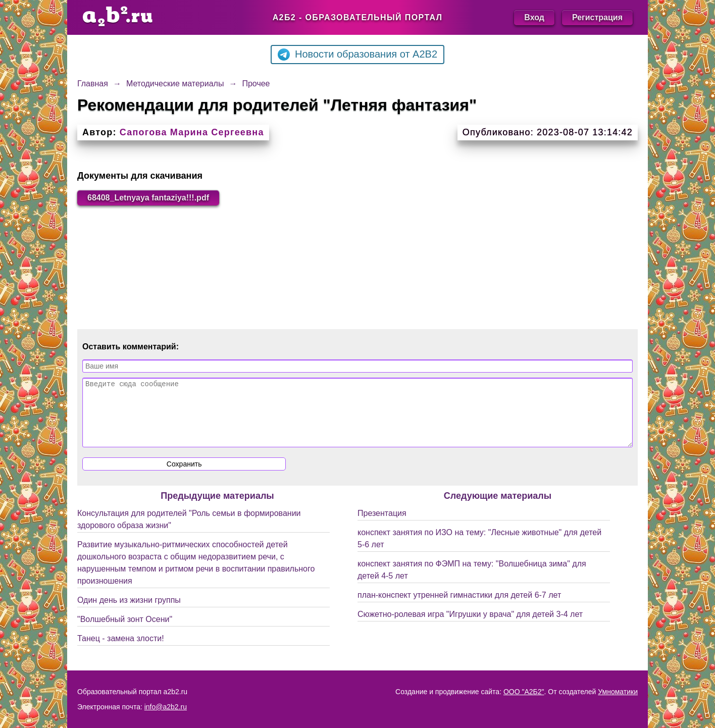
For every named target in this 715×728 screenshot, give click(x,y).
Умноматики (618, 692)
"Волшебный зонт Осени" (125, 631)
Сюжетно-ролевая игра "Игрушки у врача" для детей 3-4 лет (470, 626)
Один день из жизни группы (129, 612)
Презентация (382, 525)
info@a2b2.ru (166, 707)
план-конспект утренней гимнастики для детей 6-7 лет (459, 607)
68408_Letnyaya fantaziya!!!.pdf (148, 198)
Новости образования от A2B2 (357, 55)
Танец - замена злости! (121, 651)
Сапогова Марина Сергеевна (192, 132)
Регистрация (597, 17)
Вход (534, 17)
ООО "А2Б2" (524, 692)
